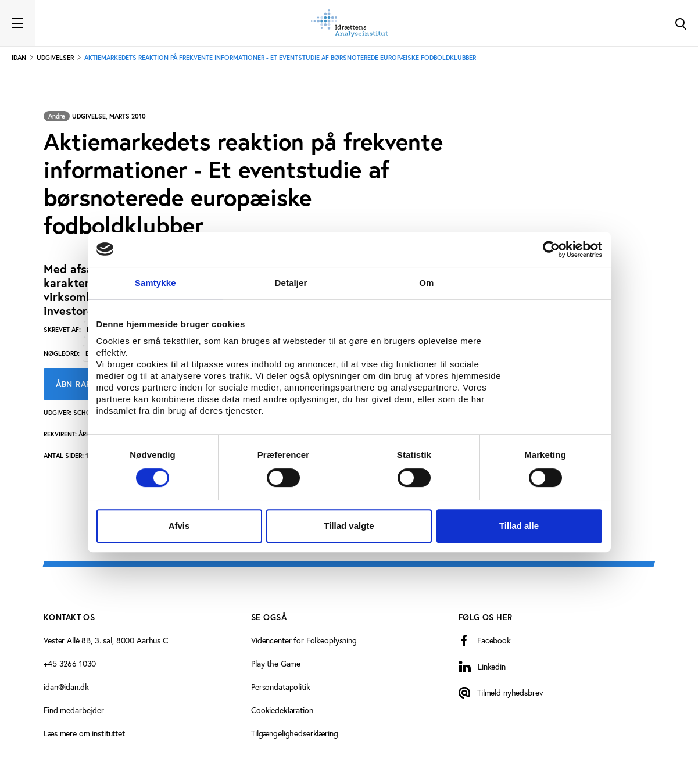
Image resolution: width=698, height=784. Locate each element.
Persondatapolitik (281, 687)
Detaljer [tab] (291, 283)
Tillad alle (519, 526)
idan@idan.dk (66, 687)
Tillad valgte (349, 526)
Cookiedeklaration (282, 710)
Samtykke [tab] (155, 283)
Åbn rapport (84, 384)
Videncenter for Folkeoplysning (304, 640)
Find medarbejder (74, 710)
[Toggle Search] (681, 23)
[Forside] (349, 23)
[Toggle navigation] (17, 23)
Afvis (179, 526)
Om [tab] (426, 283)
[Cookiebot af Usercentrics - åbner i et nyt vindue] (551, 249)
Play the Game (276, 663)
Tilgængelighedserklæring (295, 733)
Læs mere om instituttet (84, 733)
